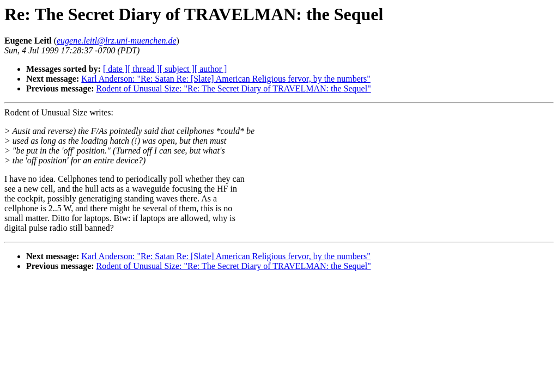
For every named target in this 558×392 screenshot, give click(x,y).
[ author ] (211, 69)
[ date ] (115, 69)
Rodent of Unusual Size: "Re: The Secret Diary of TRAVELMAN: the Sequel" (234, 88)
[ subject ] (177, 69)
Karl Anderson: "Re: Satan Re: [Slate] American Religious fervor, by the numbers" (226, 79)
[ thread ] (144, 69)
